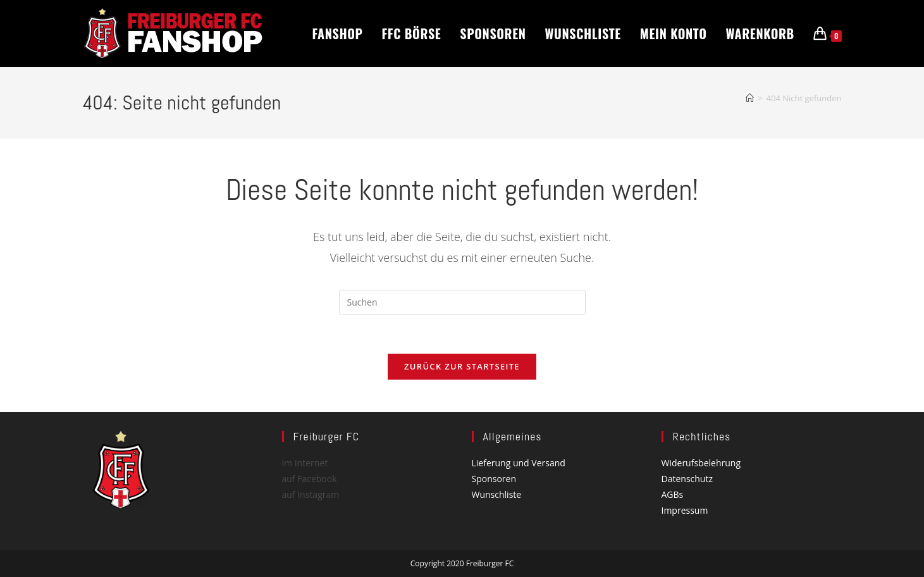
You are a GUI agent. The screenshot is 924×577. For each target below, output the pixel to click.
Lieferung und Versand (519, 463)
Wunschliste (497, 494)
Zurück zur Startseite (462, 366)
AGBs (673, 494)
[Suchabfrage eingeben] (462, 302)
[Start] (750, 98)
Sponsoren (494, 479)
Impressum (685, 511)
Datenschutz (687, 479)
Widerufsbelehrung (701, 463)
